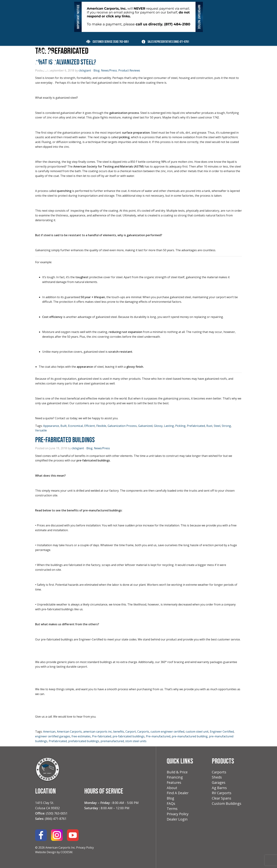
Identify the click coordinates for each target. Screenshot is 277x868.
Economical (75, 426)
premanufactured (112, 741)
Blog (89, 448)
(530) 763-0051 (121, 42)
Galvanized (145, 426)
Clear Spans (222, 799)
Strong (226, 426)
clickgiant (78, 448)
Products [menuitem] (97, 60)
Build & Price (177, 772)
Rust (209, 426)
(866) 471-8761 (181, 42)
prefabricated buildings (84, 741)
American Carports (69, 732)
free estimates (81, 736)
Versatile (41, 430)
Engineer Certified (222, 732)
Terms (172, 810)
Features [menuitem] (172, 60)
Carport (131, 732)
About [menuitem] (191, 60)
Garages (219, 783)
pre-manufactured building (190, 736)
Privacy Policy (85, 848)
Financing (175, 778)
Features (174, 783)
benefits (119, 732)
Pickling (180, 426)
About (172, 788)
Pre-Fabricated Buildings (65, 440)
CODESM (67, 852)
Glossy (158, 426)
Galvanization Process (122, 426)
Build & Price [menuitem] (125, 60)
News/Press (102, 448)
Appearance (51, 426)
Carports (143, 732)
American (49, 732)
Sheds (217, 778)
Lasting (169, 426)
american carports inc (98, 732)
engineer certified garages (53, 736)
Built (64, 426)
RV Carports (222, 794)
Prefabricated (196, 426)
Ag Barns (219, 788)
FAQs (171, 805)
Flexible (101, 426)
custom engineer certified (167, 732)
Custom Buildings (227, 805)
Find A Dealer (178, 794)
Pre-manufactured (158, 736)
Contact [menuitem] (225, 60)
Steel (217, 426)
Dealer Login (177, 821)
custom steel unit (197, 732)
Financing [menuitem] (150, 60)
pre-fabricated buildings (129, 736)
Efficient (90, 426)
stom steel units (136, 741)
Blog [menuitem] (207, 60)
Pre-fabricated (102, 736)
